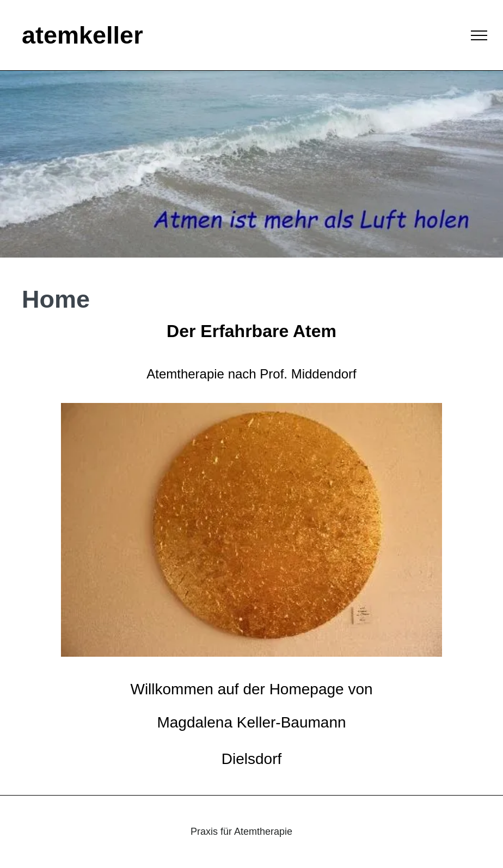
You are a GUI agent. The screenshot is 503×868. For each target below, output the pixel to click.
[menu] (479, 35)
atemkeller (82, 35)
